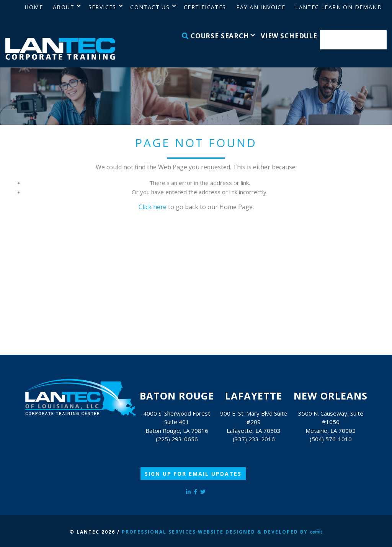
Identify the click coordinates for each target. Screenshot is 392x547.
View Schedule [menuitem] (289, 36)
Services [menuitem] (102, 7)
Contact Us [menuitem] (150, 7)
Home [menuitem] (34, 7)
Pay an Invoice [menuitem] (261, 7)
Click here (153, 207)
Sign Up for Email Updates (193, 474)
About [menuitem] (64, 7)
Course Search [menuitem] (216, 36)
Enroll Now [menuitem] (354, 40)
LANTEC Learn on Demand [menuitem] (339, 7)
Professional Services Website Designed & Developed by (222, 532)
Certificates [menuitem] (205, 7)
